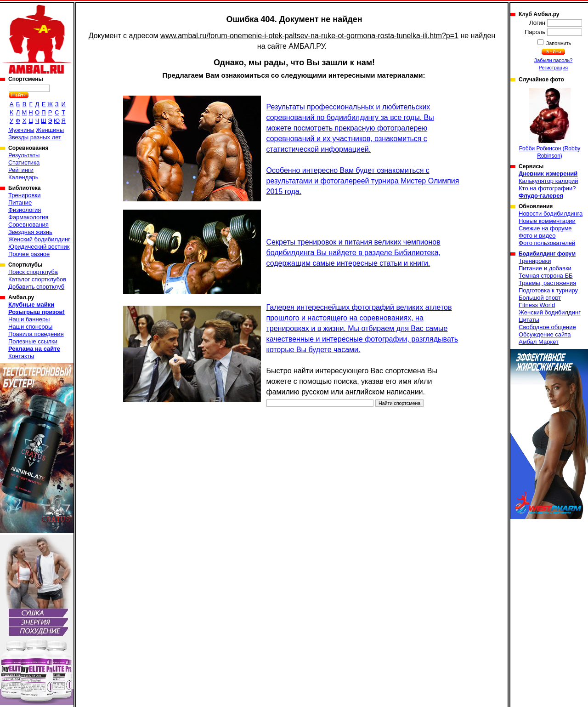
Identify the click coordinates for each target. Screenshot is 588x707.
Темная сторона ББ (546, 276)
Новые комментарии (547, 221)
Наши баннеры (29, 319)
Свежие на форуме (545, 228)
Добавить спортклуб (36, 287)
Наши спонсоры (30, 327)
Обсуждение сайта (545, 334)
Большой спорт (540, 298)
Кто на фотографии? (547, 188)
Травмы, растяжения (547, 283)
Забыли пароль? (554, 60)
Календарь (23, 177)
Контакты (21, 356)
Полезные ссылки (33, 341)
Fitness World (537, 305)
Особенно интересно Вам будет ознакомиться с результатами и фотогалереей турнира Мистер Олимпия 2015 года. (363, 181)
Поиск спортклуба (33, 272)
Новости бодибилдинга (551, 214)
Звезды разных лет (35, 137)
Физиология (25, 210)
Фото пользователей (547, 243)
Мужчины (21, 130)
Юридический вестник (39, 247)
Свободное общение (547, 327)
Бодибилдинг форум (547, 254)
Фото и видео (537, 236)
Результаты (24, 155)
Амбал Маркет (539, 342)
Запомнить (558, 43)
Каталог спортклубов (37, 279)
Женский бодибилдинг (39, 239)
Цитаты (529, 320)
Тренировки (24, 195)
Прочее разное (29, 254)
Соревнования (28, 225)
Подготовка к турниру (548, 290)
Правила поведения (36, 334)
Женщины (50, 130)
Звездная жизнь (30, 232)
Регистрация (553, 68)
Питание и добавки (545, 268)
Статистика (24, 162)
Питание (20, 202)
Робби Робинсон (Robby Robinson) (550, 123)
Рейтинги (21, 170)
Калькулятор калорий (548, 181)
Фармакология (28, 217)
